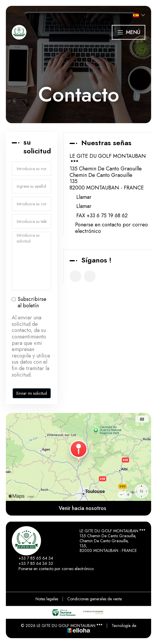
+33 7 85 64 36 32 (32, 563)
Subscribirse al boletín (29, 302)
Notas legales (47, 599)
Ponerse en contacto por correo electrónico (112, 228)
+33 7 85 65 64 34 (32, 558)
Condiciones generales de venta (94, 599)
